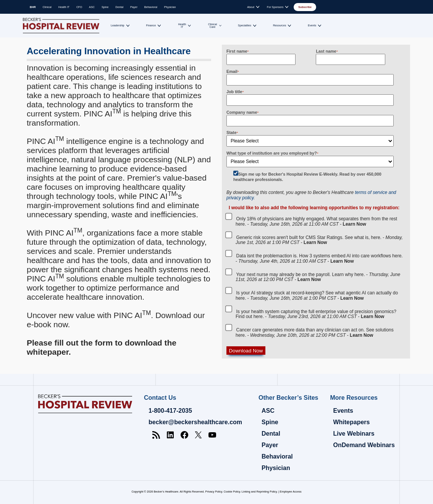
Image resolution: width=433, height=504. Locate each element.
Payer (134, 7)
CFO (79, 7)
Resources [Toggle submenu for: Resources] (280, 25)
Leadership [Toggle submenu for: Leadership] (118, 25)
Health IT (64, 7)
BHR (33, 7)
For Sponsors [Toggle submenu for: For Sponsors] (275, 7)
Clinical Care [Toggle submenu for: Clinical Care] (212, 26)
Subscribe (305, 7)
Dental (119, 7)
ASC (92, 7)
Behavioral (151, 7)
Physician (170, 7)
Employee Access (291, 492)
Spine (105, 7)
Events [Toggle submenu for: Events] (312, 25)
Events (343, 411)
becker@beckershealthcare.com (195, 422)
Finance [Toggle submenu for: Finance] (151, 25)
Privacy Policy (214, 492)
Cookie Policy (232, 492)
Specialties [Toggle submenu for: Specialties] (245, 25)
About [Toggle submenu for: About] (251, 7)
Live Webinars (354, 434)
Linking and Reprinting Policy (259, 492)
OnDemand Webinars (364, 445)
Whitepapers (351, 422)
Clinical (47, 7)
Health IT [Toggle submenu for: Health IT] (182, 26)
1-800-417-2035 (170, 411)
